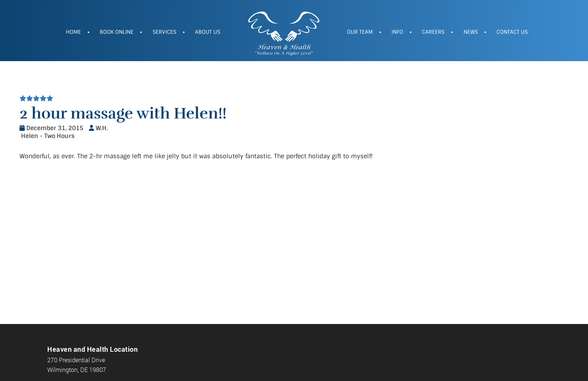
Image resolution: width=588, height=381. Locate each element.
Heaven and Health (283, 33)
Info (397, 32)
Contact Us (512, 32)
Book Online (117, 32)
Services (164, 32)
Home (73, 32)
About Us (208, 32)
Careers (433, 32)
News (471, 32)
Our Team (360, 32)
